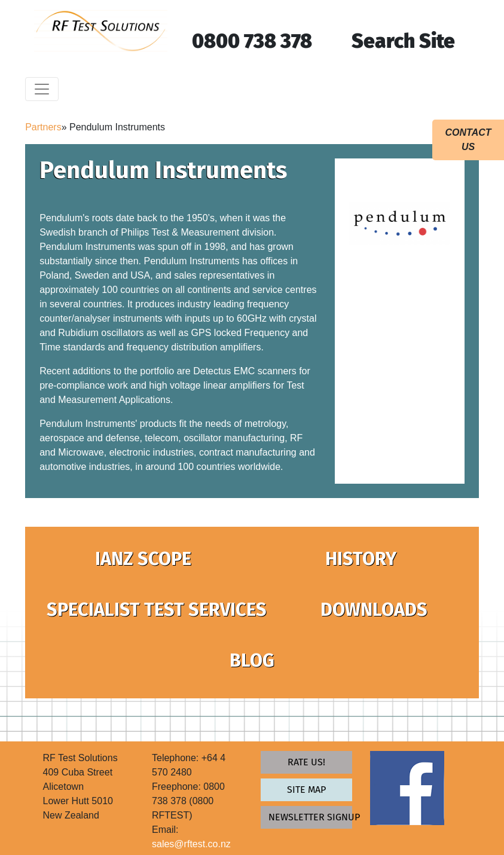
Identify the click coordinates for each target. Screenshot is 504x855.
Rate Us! (306, 762)
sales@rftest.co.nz (191, 844)
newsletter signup (310, 817)
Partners (43, 127)
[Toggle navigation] (42, 89)
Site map (306, 790)
